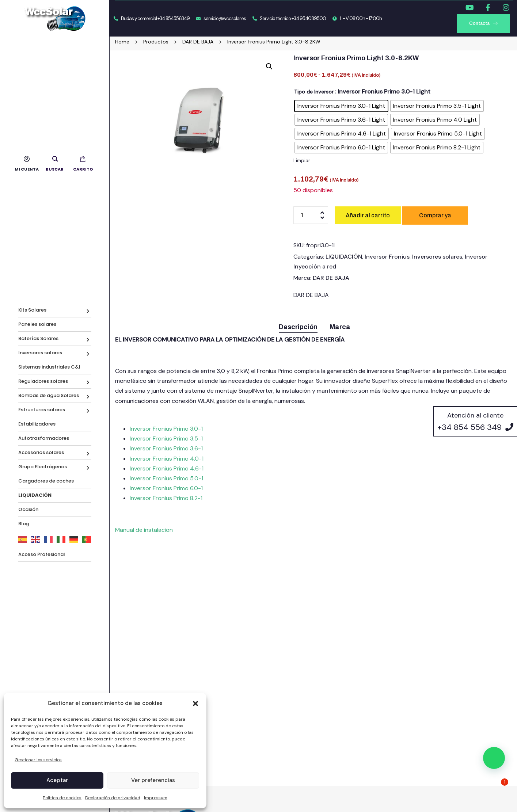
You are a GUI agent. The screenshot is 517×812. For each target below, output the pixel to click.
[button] (195, 704)
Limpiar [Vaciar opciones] (302, 161)
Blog (24, 524)
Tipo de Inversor (314, 92)
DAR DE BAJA (331, 278)
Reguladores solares (43, 381)
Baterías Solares (38, 338)
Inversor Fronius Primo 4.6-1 (167, 468)
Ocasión (28, 509)
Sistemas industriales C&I (49, 367)
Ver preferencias (153, 780)
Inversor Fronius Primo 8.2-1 (166, 498)
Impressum (156, 798)
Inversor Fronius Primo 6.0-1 (166, 488)
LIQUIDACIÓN (344, 257)
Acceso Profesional (42, 554)
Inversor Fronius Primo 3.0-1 (166, 429)
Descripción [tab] (298, 327)
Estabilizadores (37, 424)
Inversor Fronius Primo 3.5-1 (166, 439)
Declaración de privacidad (113, 798)
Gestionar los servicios (38, 760)
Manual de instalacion (144, 530)
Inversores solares (40, 353)
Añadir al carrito (368, 215)
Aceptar (57, 780)
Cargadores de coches (46, 481)
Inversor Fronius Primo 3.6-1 (166, 448)
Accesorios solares (41, 452)
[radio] (341, 106)
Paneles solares (37, 324)
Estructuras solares (42, 410)
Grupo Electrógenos (43, 467)
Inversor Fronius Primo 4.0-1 (167, 459)
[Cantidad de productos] (311, 215)
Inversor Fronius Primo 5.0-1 (166, 478)
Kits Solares (32, 310)
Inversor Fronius (387, 257)
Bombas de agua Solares (49, 395)
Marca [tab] (340, 327)
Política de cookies (62, 798)
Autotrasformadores (44, 438)
